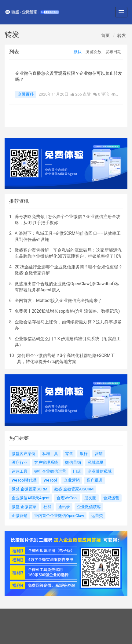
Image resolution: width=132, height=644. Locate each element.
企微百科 (26, 94)
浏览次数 (94, 52)
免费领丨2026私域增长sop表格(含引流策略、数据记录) (67, 311)
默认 (78, 52)
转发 (122, 35)
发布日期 (113, 52)
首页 (105, 35)
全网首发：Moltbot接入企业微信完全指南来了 (59, 300)
